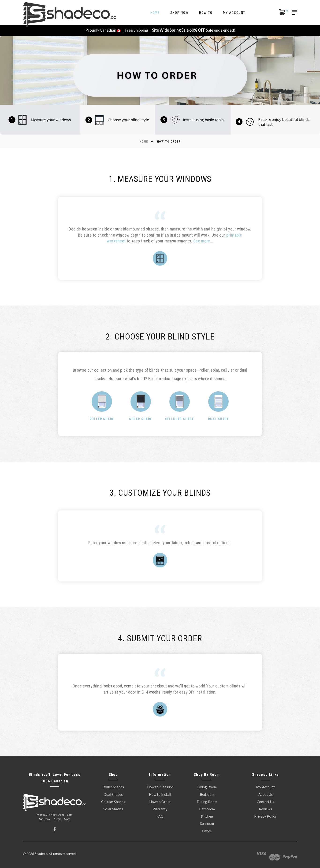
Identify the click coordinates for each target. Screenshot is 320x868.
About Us (266, 794)
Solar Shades (113, 809)
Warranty (160, 809)
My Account (234, 13)
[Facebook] (55, 829)
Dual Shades (113, 794)
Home (155, 13)
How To (206, 13)
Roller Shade (102, 419)
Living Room (207, 787)
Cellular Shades (113, 802)
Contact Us (265, 802)
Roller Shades (113, 787)
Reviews (265, 809)
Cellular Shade (180, 419)
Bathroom (207, 809)
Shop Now (179, 13)
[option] (160, 379)
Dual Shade (218, 419)
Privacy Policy (265, 816)
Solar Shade (141, 419)
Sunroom (207, 823)
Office (207, 831)
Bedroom (207, 794)
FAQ (160, 816)
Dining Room (207, 802)
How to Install (160, 794)
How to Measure (160, 787)
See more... (203, 241)
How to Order (160, 802)
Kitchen (207, 816)
